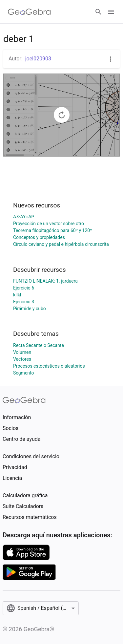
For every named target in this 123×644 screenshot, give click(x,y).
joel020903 (38, 59)
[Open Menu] (111, 12)
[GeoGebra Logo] (29, 12)
